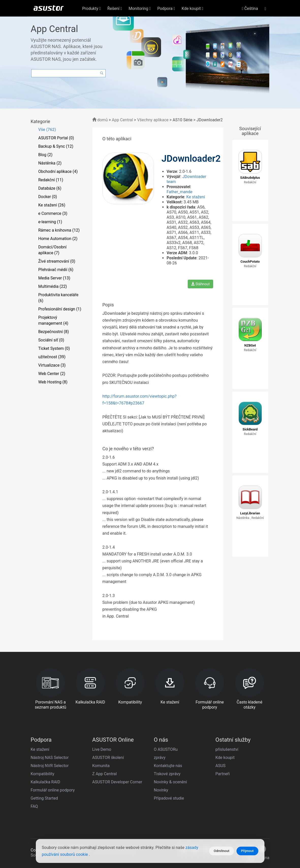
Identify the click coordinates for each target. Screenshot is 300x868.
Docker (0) (48, 197)
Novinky (161, 790)
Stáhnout (200, 284)
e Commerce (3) (53, 213)
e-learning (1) (50, 222)
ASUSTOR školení (108, 758)
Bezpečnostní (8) (54, 332)
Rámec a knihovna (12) (59, 230)
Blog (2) (45, 155)
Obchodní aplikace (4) (58, 171)
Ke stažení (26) (52, 205)
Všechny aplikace (153, 120)
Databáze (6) (50, 188)
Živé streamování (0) (57, 261)
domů (100, 120)
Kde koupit (225, 758)
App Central (122, 120)
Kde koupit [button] (192, 9)
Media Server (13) (54, 278)
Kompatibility (43, 774)
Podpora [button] (166, 9)
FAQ (34, 806)
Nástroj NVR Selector (50, 766)
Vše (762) (47, 130)
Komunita (101, 766)
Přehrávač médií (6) (56, 270)
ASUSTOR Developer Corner (117, 782)
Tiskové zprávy (167, 774)
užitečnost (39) (52, 357)
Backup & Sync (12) (56, 146)
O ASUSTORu (166, 749)
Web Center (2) (52, 374)
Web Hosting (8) (53, 382)
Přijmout (247, 851)
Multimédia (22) (53, 286)
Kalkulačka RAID (45, 782)
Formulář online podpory (53, 790)
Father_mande (180, 192)
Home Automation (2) (58, 239)
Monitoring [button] (140, 9)
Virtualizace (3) (52, 365)
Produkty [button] (92, 9)
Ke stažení (196, 197)
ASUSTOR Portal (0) (56, 138)
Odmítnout (222, 851)
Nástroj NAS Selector (50, 758)
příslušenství (227, 749)
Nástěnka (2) (50, 163)
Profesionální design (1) (60, 309)
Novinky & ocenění (171, 782)
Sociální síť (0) (51, 340)
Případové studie (169, 798)
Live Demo (102, 749)
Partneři (223, 774)
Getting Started (44, 798)
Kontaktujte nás (168, 766)
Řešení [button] (115, 9)
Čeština (250, 9)
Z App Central (105, 774)
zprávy (160, 758)
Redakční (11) (51, 180)
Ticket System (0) (54, 348)
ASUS (220, 766)
